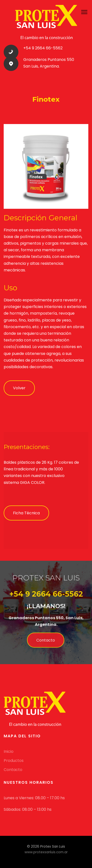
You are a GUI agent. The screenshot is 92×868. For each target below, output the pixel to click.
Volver (19, 388)
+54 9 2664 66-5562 (43, 48)
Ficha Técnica (26, 513)
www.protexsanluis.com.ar (46, 852)
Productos (14, 761)
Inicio (9, 751)
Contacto (46, 642)
